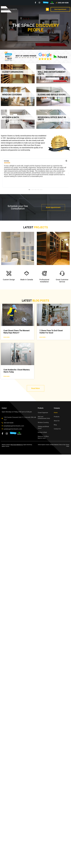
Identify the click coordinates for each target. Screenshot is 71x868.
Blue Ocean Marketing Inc (17, 445)
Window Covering (43, 422)
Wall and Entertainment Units (44, 418)
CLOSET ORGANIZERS (13, 72)
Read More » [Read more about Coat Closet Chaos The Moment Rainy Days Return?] (7, 337)
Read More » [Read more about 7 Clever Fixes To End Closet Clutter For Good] (43, 337)
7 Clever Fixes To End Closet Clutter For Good (51, 332)
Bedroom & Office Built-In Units (43, 437)
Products (57, 417)
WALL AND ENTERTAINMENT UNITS (52, 73)
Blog (55, 425)
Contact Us (57, 429)
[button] (47, 9)
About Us (57, 421)
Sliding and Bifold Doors (43, 427)
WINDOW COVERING (12, 95)
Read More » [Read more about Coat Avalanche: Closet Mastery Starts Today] (7, 376)
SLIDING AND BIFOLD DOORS (52, 95)
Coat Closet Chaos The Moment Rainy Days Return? (17, 332)
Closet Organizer (43, 413)
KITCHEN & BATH (11, 117)
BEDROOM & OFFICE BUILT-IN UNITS (52, 118)
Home (56, 413)
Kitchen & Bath (42, 432)
